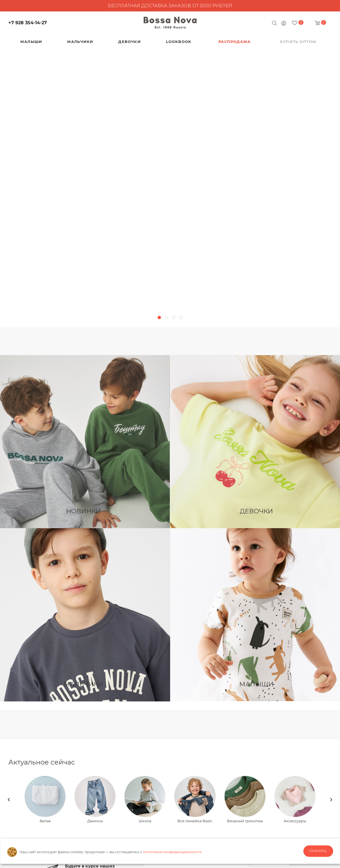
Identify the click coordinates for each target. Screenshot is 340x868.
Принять (318, 851)
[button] (159, 318)
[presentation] (9, 800)
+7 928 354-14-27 (28, 23)
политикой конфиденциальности (172, 852)
